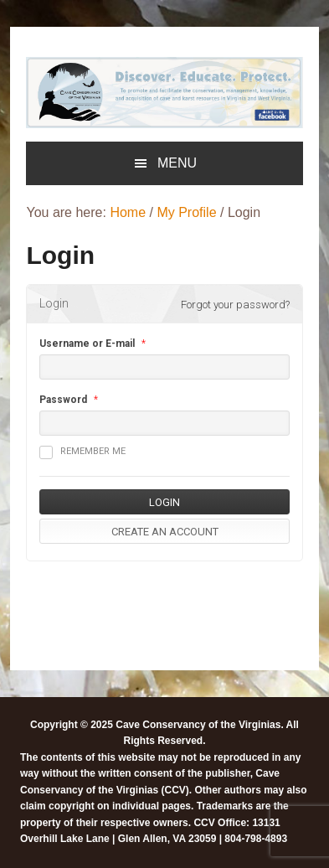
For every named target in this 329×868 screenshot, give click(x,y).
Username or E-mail (87, 344)
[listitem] (69, 92)
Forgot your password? (235, 305)
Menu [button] (177, 163)
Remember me (82, 452)
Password (63, 400)
